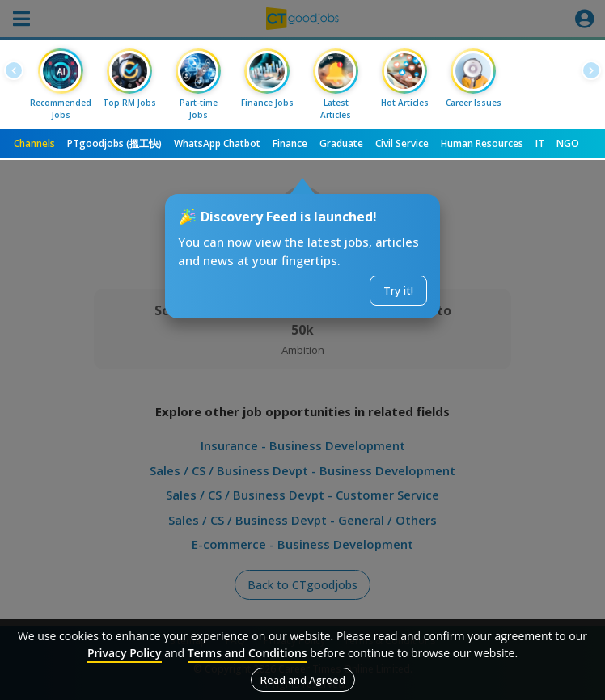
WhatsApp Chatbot (217, 143)
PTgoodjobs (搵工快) (114, 143)
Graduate (341, 143)
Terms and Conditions (247, 653)
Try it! (398, 291)
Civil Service (402, 143)
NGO (568, 143)
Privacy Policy (125, 653)
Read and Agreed (303, 680)
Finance (290, 143)
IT (540, 143)
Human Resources (482, 143)
